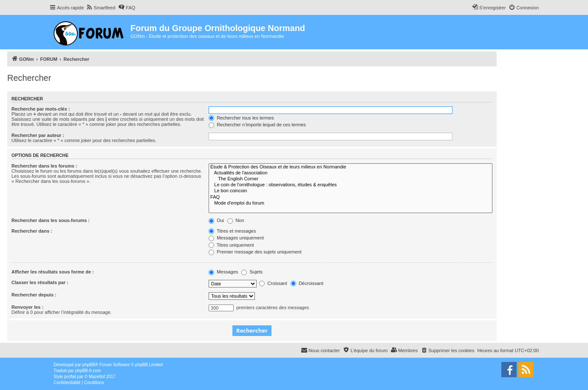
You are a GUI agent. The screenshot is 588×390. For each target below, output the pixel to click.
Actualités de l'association (351, 173)
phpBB (89, 365)
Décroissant (307, 283)
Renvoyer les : (27, 307)
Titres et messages (232, 231)
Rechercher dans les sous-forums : (51, 220)
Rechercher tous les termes (241, 118)
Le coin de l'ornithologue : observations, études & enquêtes (351, 185)
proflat (70, 377)
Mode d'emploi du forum (351, 203)
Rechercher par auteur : (38, 135)
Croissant (273, 283)
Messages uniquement (236, 238)
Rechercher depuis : (34, 295)
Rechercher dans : (32, 231)
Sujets (252, 272)
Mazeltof (97, 377)
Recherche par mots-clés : (41, 109)
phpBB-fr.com (88, 371)
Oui (216, 220)
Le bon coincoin (351, 191)
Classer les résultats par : (40, 282)
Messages (223, 272)
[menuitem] (101, 8)
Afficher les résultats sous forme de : (53, 272)
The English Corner (351, 179)
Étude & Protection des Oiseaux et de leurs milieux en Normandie (351, 167)
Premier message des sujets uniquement (255, 252)
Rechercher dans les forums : (44, 166)
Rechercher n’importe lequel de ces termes (257, 125)
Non (236, 220)
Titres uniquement (231, 245)
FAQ (351, 197)
